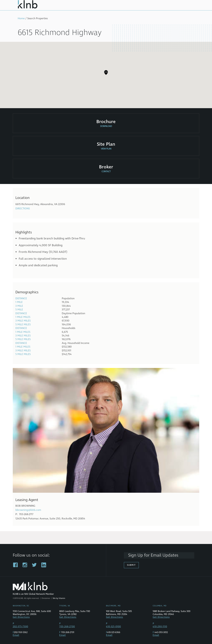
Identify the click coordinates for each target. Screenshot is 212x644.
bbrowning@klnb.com (28, 510)
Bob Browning (25, 506)
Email (16, 635)
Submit (131, 565)
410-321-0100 (113, 627)
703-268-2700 (67, 627)
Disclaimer (46, 598)
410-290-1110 (160, 627)
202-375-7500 (20, 627)
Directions (23, 209)
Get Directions (21, 617)
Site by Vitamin (59, 598)
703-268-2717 (26, 514)
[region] (106, 75)
